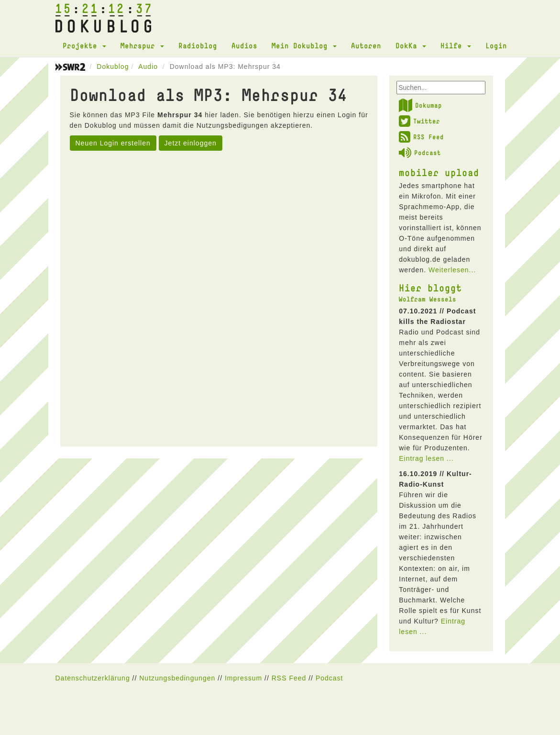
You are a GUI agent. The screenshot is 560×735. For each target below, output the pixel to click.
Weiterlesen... (452, 270)
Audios (244, 45)
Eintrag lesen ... (426, 458)
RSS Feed (421, 137)
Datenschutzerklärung (93, 678)
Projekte (84, 45)
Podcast (420, 153)
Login (496, 45)
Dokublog (113, 67)
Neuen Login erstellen (113, 143)
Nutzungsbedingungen (177, 678)
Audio (148, 67)
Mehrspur (142, 45)
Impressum (243, 678)
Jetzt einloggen (191, 143)
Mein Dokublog (304, 45)
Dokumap (420, 105)
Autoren (366, 45)
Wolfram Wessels (428, 299)
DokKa (411, 45)
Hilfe (456, 45)
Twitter (419, 121)
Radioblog (198, 45)
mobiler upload (439, 172)
